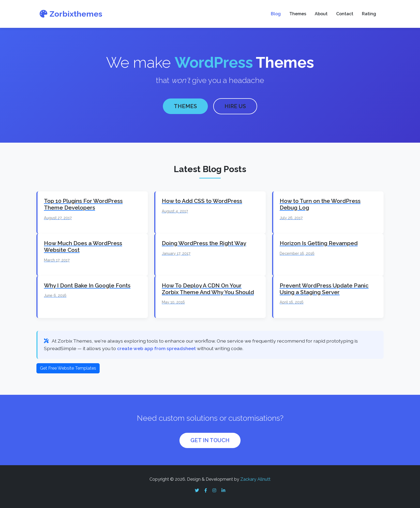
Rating (369, 14)
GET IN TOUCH (210, 439)
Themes (298, 14)
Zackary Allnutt (255, 478)
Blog (276, 14)
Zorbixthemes (71, 14)
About (321, 14)
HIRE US (235, 106)
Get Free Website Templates (68, 367)
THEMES (185, 106)
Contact (345, 14)
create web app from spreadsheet (156, 348)
